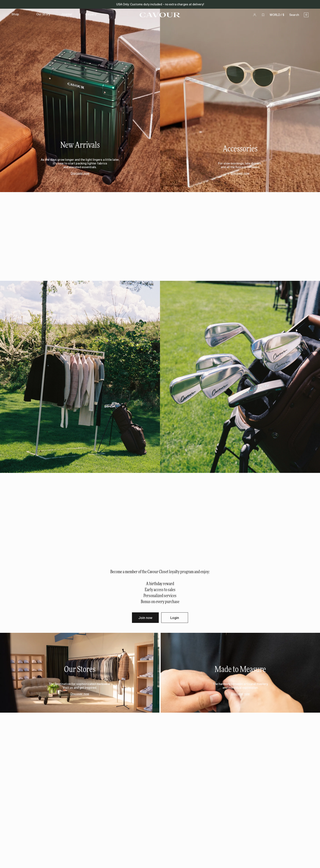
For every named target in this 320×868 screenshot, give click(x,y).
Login (175, 618)
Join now (145, 618)
